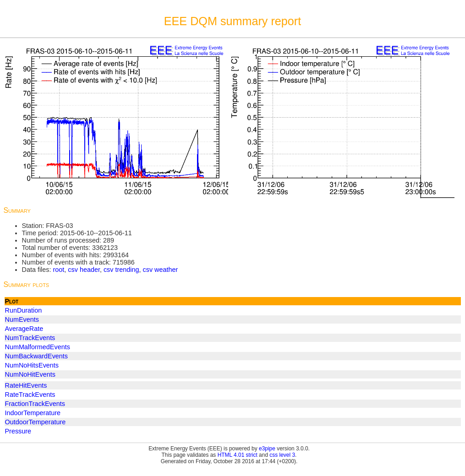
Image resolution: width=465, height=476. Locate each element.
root (58, 270)
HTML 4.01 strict (238, 455)
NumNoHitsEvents (32, 365)
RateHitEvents (26, 385)
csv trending (121, 270)
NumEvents (22, 319)
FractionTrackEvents (35, 404)
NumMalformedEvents (38, 347)
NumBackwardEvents (37, 356)
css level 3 (282, 455)
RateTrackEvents (30, 395)
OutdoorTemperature (36, 422)
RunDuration (24, 310)
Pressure (18, 431)
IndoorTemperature (33, 413)
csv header (84, 270)
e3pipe (267, 449)
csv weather (161, 270)
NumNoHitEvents (30, 374)
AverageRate (24, 329)
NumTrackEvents (30, 338)
